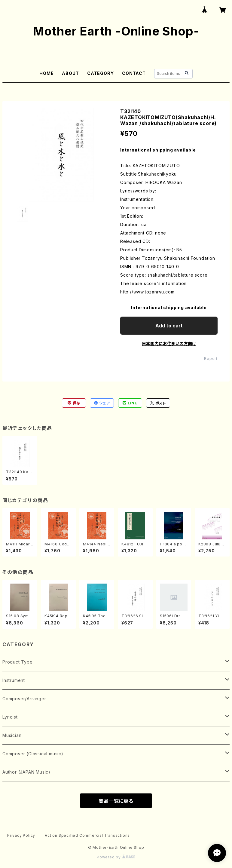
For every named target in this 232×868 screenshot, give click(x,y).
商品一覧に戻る (116, 801)
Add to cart (169, 326)
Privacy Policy (21, 835)
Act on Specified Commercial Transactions (87, 835)
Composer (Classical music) (33, 754)
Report (211, 359)
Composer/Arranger (24, 699)
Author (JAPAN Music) (26, 772)
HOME (46, 73)
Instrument (14, 680)
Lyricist (10, 717)
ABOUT (70, 73)
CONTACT (134, 73)
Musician (12, 735)
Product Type (18, 662)
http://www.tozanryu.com (147, 292)
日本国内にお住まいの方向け (169, 344)
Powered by (116, 857)
